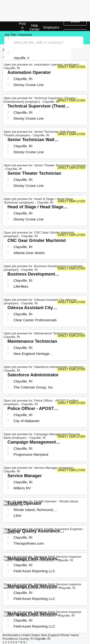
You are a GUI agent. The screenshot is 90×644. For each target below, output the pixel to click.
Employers (51, 27)
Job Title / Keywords (18, 35)
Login (75, 21)
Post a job (22, 27)
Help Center (35, 27)
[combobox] (38, 58)
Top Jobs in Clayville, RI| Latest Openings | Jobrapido (16, 26)
